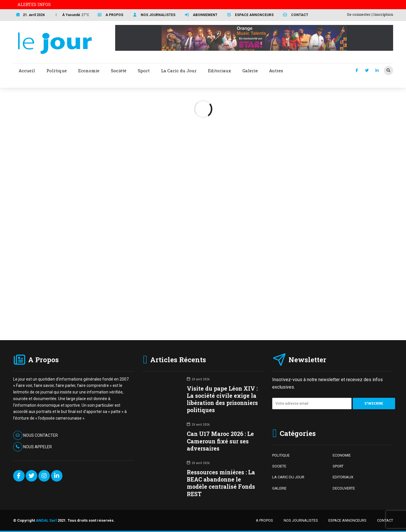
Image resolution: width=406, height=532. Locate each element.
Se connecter (359, 14)
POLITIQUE (281, 455)
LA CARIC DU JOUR (288, 477)
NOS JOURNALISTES (301, 520)
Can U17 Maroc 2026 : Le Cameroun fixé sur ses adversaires (220, 441)
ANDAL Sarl (46, 520)
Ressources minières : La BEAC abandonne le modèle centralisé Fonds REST (221, 483)
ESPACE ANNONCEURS (347, 520)
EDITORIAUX (343, 477)
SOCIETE (279, 466)
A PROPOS (264, 520)
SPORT (338, 466)
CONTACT (385, 520)
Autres (276, 71)
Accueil (27, 71)
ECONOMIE (342, 455)
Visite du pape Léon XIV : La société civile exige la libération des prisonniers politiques (222, 399)
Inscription (383, 14)
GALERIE (279, 488)
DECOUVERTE (344, 488)
